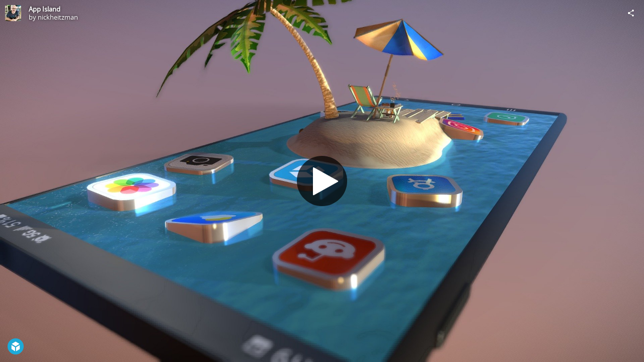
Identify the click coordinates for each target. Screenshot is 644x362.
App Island (45, 9)
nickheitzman (58, 17)
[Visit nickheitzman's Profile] (13, 13)
